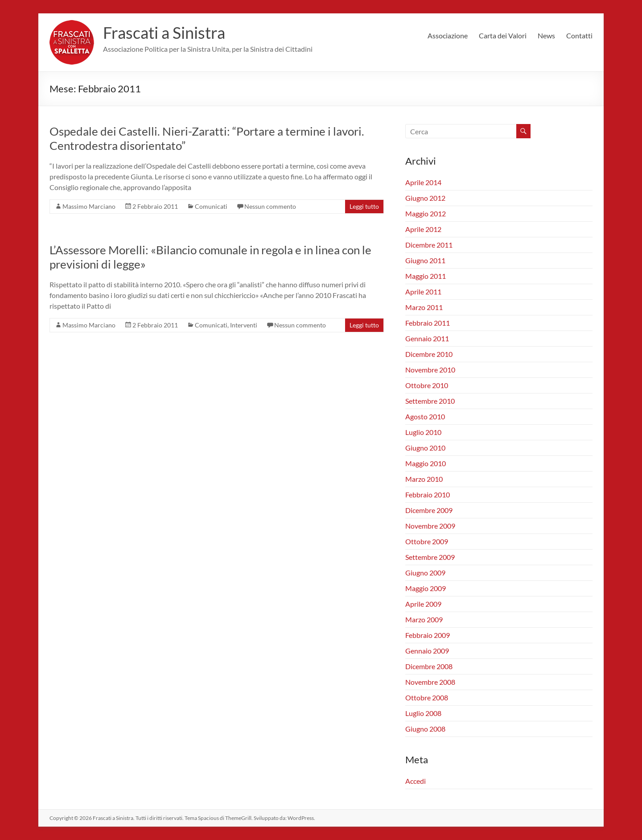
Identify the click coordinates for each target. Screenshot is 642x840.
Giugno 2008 (425, 729)
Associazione (448, 35)
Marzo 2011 (424, 307)
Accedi (416, 781)
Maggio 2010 (426, 463)
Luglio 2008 (423, 713)
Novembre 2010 (430, 370)
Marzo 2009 (424, 619)
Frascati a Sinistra (164, 33)
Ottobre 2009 (427, 541)
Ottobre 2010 (427, 385)
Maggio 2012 (426, 213)
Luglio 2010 (423, 432)
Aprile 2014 (423, 182)
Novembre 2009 (430, 526)
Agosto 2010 (425, 416)
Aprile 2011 (423, 292)
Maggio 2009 (426, 588)
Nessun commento (270, 206)
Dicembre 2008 (429, 666)
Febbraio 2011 (428, 323)
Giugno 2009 (425, 573)
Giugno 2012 (425, 198)
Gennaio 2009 (427, 651)
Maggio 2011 (426, 276)
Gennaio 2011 (427, 338)
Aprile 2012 (423, 229)
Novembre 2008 (430, 682)
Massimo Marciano (89, 206)
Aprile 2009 (423, 604)
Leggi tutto (364, 206)
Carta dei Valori (503, 35)
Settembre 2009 (430, 557)
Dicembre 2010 (429, 354)
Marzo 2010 (424, 479)
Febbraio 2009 (428, 635)
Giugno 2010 (425, 448)
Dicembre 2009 (429, 510)
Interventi (244, 325)
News (546, 35)
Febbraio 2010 (428, 494)
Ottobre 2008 (427, 697)
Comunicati (211, 206)
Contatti (579, 35)
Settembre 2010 (430, 401)
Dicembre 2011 (429, 245)
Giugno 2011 (425, 260)
